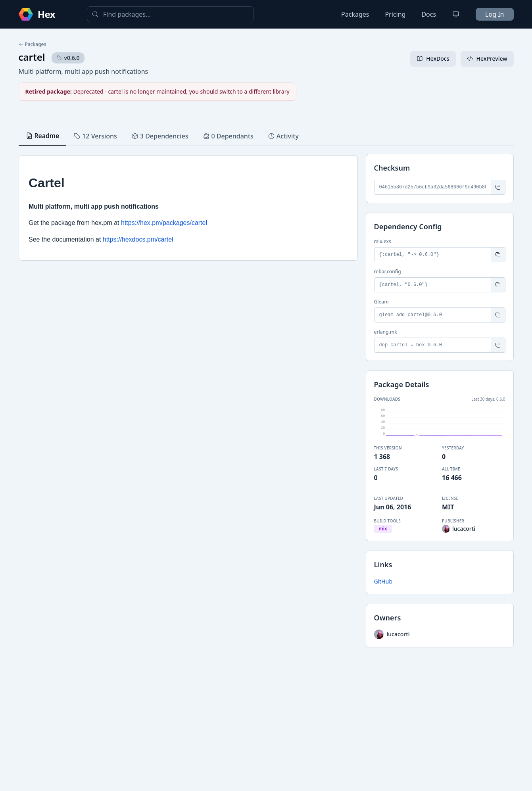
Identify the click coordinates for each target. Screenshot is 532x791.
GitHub (383, 581)
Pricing (395, 14)
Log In (495, 14)
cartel (32, 57)
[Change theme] (456, 14)
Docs (429, 14)
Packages (355, 14)
